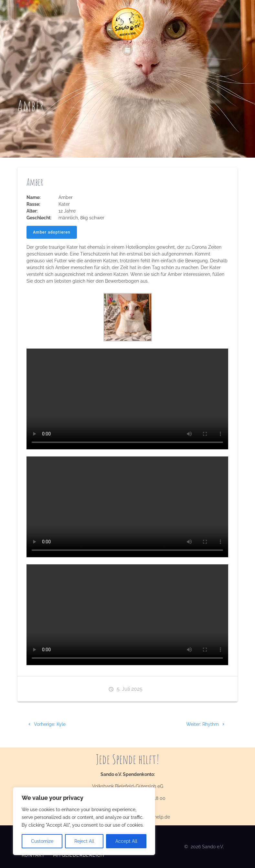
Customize (42, 841)
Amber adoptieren (52, 232)
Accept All (126, 841)
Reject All (84, 841)
